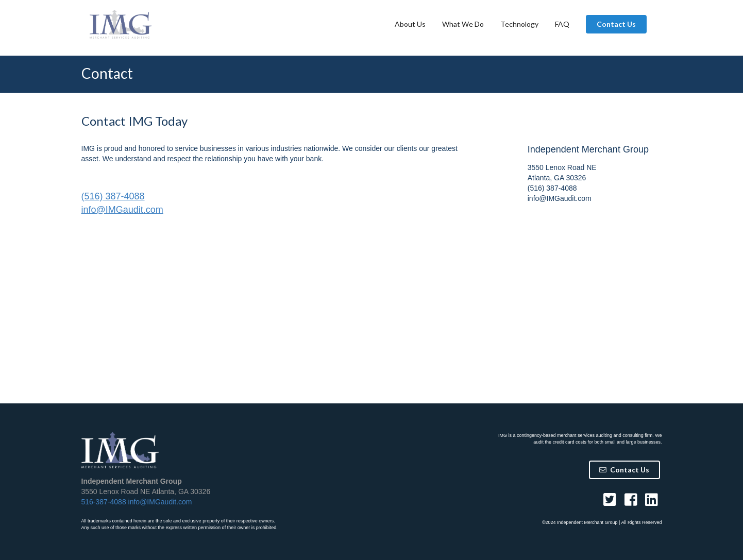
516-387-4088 (104, 502)
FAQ (562, 24)
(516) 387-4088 (113, 196)
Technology (519, 24)
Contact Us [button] (616, 24)
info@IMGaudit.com (122, 210)
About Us (410, 24)
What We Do (463, 24)
